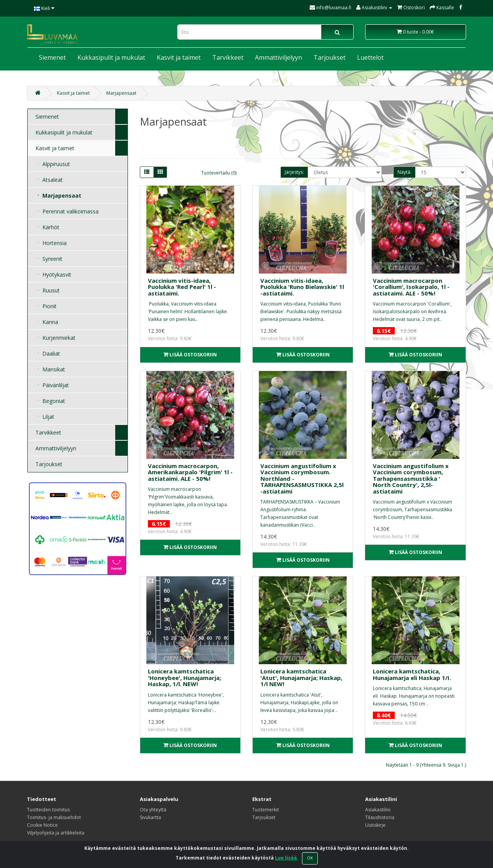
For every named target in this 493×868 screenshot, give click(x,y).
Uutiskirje (375, 825)
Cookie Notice (42, 825)
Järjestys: (294, 172)
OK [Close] (310, 858)
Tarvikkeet (228, 57)
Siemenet (52, 57)
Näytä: (404, 172)
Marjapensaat (121, 93)
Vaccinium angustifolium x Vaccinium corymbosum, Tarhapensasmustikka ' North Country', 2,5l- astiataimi (411, 478)
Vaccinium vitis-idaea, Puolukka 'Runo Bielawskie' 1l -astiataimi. (302, 287)
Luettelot (370, 57)
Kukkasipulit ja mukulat (111, 57)
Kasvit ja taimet (179, 57)
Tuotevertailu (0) (219, 173)
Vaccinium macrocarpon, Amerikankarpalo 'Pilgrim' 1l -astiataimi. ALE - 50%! (190, 472)
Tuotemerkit (266, 810)
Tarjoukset (330, 57)
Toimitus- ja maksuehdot (54, 817)
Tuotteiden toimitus (48, 810)
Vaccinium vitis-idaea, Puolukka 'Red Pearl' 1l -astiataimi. (182, 287)
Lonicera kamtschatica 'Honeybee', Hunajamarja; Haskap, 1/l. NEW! (184, 677)
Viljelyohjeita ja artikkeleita (56, 833)
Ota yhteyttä (153, 810)
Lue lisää (287, 858)
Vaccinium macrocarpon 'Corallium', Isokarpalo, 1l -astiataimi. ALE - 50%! (411, 287)
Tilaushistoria (380, 817)
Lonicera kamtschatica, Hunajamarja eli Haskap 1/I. (412, 674)
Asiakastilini (378, 810)
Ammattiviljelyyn (278, 57)
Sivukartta (150, 817)
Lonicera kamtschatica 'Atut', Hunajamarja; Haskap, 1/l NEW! (301, 677)
